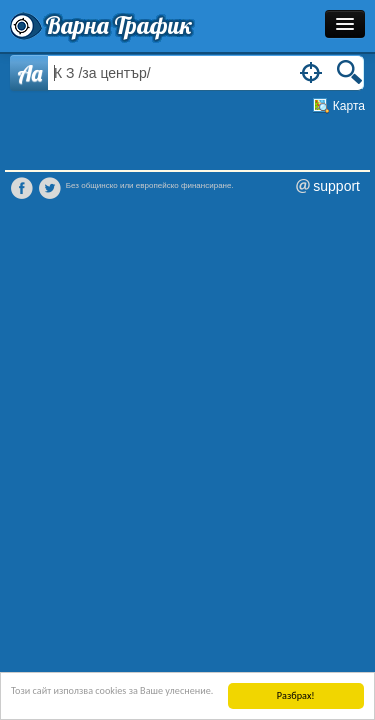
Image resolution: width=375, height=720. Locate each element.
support (336, 186)
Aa (29, 73)
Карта (349, 106)
